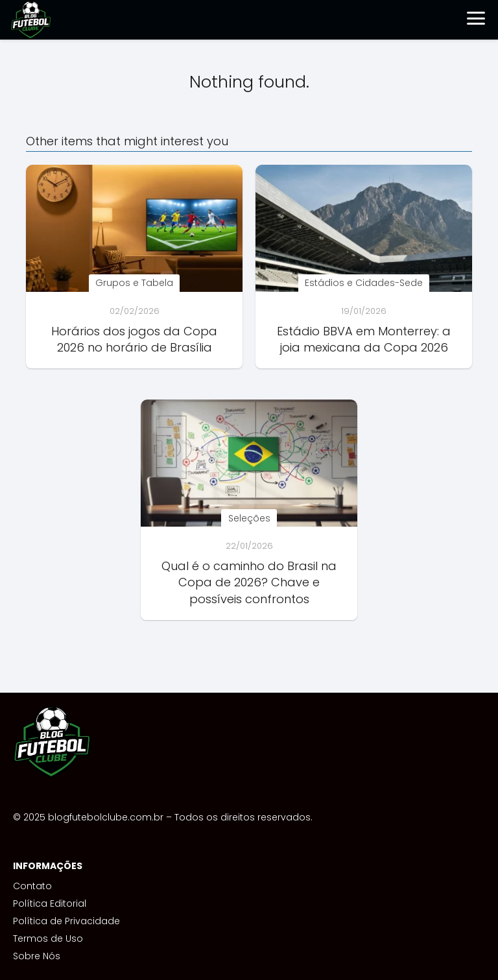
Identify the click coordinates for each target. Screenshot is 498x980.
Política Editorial (50, 903)
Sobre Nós (37, 956)
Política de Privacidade (66, 921)
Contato (32, 886)
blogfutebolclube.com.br (106, 817)
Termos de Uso (48, 938)
